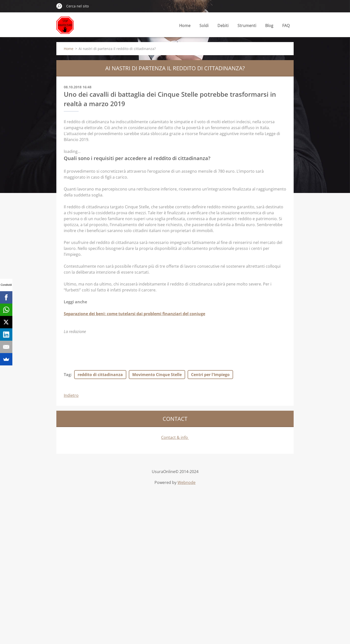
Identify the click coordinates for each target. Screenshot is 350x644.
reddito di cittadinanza (100, 375)
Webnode (186, 482)
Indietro (71, 395)
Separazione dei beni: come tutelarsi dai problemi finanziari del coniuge (134, 314)
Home (185, 25)
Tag (67, 375)
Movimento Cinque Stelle (157, 375)
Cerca (59, 6)
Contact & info (175, 437)
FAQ (286, 25)
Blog (269, 27)
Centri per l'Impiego (210, 375)
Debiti (223, 27)
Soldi (204, 27)
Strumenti (247, 27)
